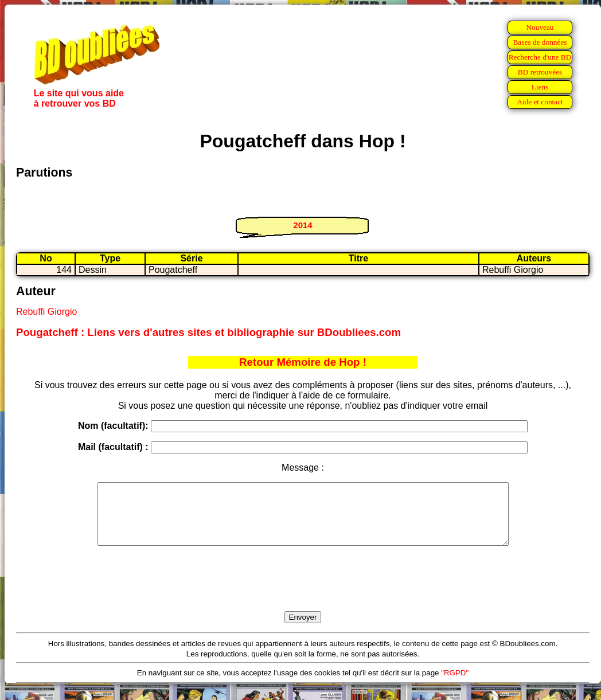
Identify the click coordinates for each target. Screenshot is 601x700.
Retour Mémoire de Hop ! (303, 362)
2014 (303, 225)
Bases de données (540, 42)
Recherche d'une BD (540, 57)
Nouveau (540, 27)
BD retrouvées (540, 72)
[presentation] (303, 592)
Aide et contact (540, 102)
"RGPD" (455, 685)
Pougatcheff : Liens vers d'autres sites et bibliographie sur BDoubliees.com (208, 332)
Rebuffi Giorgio (46, 312)
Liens (540, 87)
